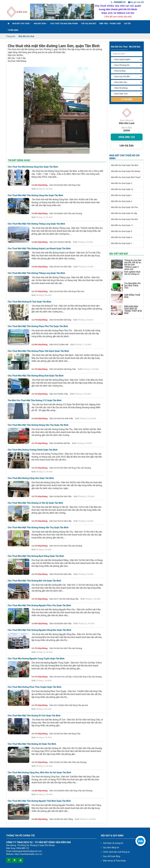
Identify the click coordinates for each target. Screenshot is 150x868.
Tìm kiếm (127, 99)
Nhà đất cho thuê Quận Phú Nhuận (126, 171)
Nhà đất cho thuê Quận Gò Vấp (124, 213)
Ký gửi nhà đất (136, 2)
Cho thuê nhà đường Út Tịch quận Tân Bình (29, 302)
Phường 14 (41, 472)
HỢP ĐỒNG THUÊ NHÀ (132, 296)
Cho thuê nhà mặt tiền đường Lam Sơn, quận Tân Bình (54, 46)
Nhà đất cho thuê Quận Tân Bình (125, 165)
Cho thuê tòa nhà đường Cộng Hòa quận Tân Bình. (33, 167)
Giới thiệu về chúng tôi (113, 843)
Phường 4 (40, 295)
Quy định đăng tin (111, 847)
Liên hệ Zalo (127, 145)
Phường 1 (40, 681)
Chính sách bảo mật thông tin (117, 852)
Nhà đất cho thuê (22, 24)
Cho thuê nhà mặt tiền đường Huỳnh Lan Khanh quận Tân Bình (39, 249)
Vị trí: (34, 189)
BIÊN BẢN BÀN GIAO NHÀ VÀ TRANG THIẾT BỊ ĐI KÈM (133, 310)
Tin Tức (127, 24)
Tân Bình (49, 189)
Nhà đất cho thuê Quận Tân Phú (124, 207)
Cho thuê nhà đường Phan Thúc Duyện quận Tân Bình (35, 687)
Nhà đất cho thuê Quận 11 (122, 225)
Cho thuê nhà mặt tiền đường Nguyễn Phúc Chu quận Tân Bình (39, 605)
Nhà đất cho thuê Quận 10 (122, 189)
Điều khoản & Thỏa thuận (114, 861)
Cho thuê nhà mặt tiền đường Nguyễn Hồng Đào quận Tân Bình (39, 630)
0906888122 (118, 2)
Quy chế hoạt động (112, 856)
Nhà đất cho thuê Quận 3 (122, 183)
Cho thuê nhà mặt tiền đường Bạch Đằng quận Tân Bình (36, 556)
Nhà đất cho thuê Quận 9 (122, 231)
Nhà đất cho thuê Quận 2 (122, 201)
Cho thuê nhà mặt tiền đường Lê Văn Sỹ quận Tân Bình (35, 503)
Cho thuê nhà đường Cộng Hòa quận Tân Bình (31, 478)
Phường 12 (41, 189)
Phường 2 (82, 242)
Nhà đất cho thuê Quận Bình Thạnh (126, 177)
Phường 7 (89, 599)
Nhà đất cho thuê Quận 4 (122, 237)
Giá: (33, 185)
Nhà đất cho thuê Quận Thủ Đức (125, 219)
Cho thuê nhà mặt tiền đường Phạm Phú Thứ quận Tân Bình (38, 326)
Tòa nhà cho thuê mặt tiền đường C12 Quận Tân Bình (35, 400)
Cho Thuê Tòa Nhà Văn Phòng (64, 24)
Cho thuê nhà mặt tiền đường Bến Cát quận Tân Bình (34, 581)
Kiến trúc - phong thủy (110, 24)
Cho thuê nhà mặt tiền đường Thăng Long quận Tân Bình (36, 224)
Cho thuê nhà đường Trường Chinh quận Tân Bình (33, 450)
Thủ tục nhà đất (89, 24)
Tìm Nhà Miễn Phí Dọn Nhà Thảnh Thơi (132, 286)
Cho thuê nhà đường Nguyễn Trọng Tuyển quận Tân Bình (36, 659)
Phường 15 (87, 369)
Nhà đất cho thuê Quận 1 (122, 195)
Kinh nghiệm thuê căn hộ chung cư (132, 273)
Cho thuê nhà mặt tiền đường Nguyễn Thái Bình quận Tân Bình (39, 801)
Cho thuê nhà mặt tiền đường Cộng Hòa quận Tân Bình (35, 195)
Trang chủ (11, 36)
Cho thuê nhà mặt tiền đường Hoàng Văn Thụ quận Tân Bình (38, 425)
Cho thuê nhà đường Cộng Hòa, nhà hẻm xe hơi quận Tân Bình (39, 773)
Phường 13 (79, 394)
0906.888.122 (127, 137)
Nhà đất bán (41, 24)
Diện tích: (53, 185)
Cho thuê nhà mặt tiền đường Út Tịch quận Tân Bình (34, 716)
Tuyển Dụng (13, 30)
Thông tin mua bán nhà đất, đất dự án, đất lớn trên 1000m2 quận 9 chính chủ (133, 265)
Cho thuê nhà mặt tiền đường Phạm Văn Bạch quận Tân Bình (38, 351)
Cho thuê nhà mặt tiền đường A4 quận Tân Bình (32, 744)
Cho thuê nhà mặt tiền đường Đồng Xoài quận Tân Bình (36, 376)
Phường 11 (79, 345)
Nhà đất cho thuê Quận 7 (122, 243)
